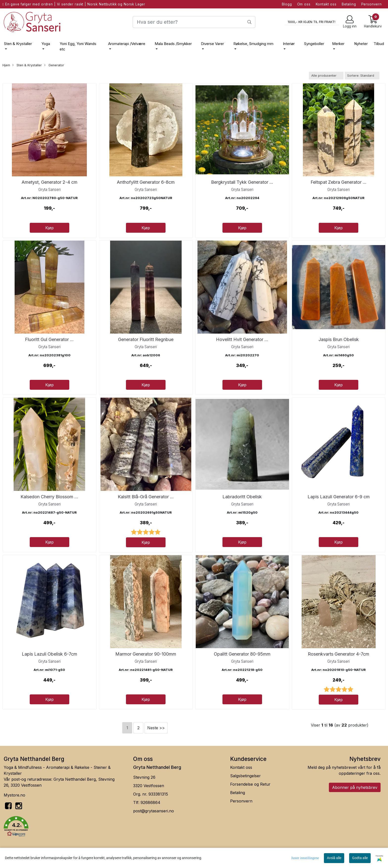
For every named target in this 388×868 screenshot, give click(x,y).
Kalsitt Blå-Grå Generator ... (146, 497)
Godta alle (360, 858)
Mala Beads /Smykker (173, 44)
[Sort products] (362, 76)
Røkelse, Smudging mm (253, 44)
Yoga (46, 44)
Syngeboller (314, 44)
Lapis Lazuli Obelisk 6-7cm (49, 654)
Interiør (289, 44)
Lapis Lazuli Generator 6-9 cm (339, 497)
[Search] (194, 22)
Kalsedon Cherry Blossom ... (49, 497)
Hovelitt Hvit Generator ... (242, 339)
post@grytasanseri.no (154, 811)
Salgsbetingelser (245, 776)
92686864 (150, 802)
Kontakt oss (326, 4)
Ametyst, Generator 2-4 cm (49, 182)
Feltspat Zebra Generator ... (339, 182)
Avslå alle (334, 858)
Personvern (372, 4)
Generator (54, 65)
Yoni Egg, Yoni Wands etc (78, 46)
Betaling (349, 4)
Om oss (304, 4)
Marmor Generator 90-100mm (146, 654)
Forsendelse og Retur (250, 784)
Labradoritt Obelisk (242, 497)
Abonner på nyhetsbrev (355, 787)
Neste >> (156, 728)
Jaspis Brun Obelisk (339, 339)
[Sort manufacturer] (326, 76)
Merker (338, 44)
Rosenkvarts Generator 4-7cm (339, 654)
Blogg (287, 4)
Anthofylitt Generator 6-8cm (146, 182)
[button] (65, 827)
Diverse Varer (212, 44)
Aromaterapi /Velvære (127, 44)
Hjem (6, 65)
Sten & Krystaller (18, 44)
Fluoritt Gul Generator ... (49, 339)
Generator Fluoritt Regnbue (146, 339)
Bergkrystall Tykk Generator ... (242, 182)
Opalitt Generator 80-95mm (242, 654)
